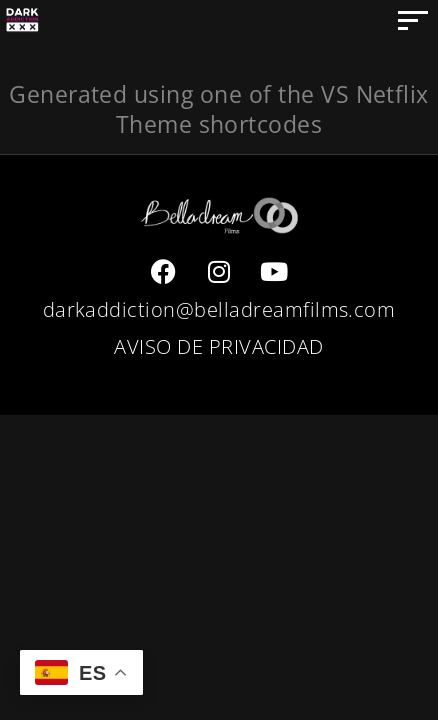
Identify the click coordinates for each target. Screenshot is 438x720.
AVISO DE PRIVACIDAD (218, 346)
